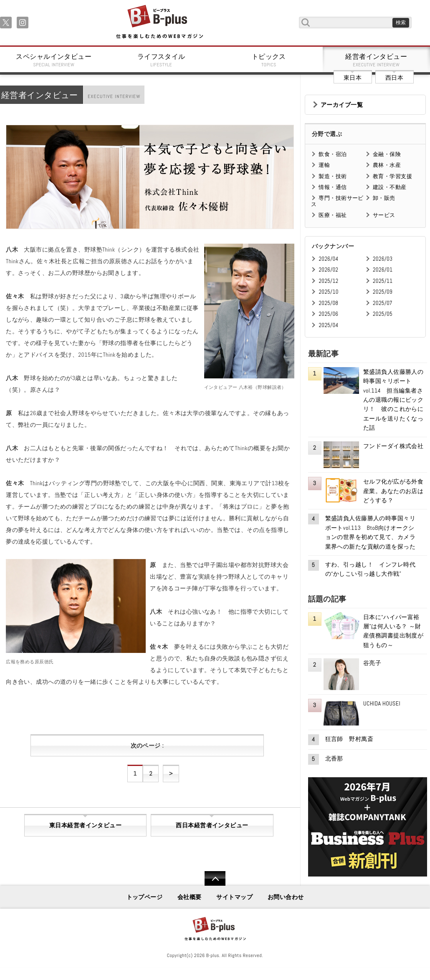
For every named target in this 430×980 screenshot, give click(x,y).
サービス (384, 215)
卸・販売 (384, 198)
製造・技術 (333, 176)
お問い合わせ (286, 897)
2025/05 (383, 314)
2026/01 (383, 270)
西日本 (394, 78)
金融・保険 (387, 154)
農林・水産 (387, 165)
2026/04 (328, 259)
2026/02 (328, 270)
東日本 (353, 78)
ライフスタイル (162, 60)
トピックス (269, 60)
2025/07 (383, 303)
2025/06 (328, 314)
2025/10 (328, 292)
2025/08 (328, 303)
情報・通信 (333, 187)
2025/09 (383, 292)
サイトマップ (234, 897)
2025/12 (328, 281)
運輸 (324, 165)
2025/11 (383, 281)
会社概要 (190, 897)
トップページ (145, 897)
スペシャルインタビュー (54, 60)
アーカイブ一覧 (342, 105)
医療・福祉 (333, 215)
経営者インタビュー (377, 60)
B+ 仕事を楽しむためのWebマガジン (159, 22)
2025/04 (328, 325)
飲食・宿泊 (333, 154)
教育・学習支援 (392, 176)
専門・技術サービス (337, 201)
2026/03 (383, 259)
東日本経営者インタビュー (85, 825)
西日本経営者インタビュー (212, 825)
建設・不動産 (390, 187)
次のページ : (147, 746)
